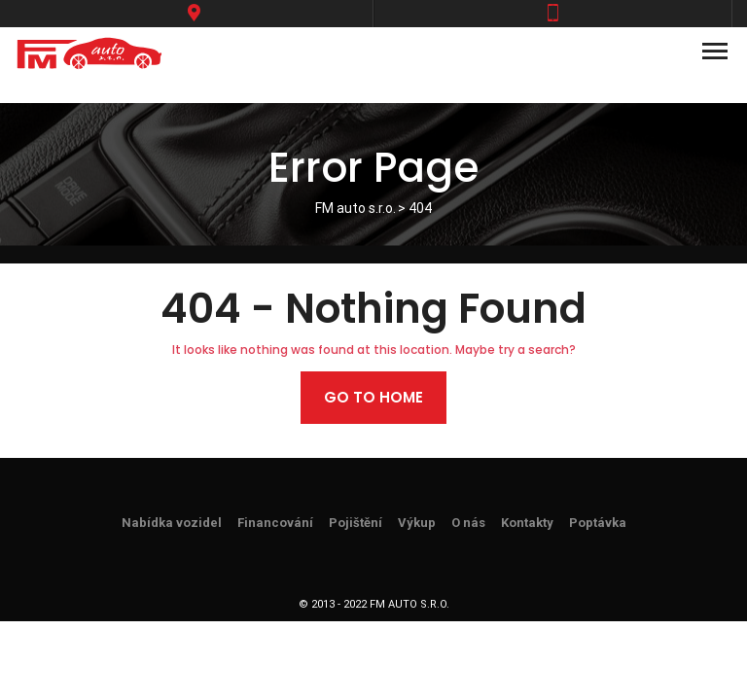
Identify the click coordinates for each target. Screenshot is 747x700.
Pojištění (356, 523)
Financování (275, 523)
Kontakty (527, 523)
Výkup (417, 523)
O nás (468, 523)
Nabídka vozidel (172, 523)
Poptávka (598, 523)
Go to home (373, 397)
